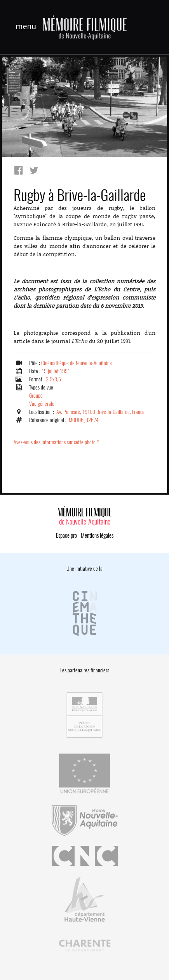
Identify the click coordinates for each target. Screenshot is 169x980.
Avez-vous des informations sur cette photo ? (57, 442)
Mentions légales (97, 535)
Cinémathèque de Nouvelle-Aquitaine (77, 363)
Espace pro (66, 535)
